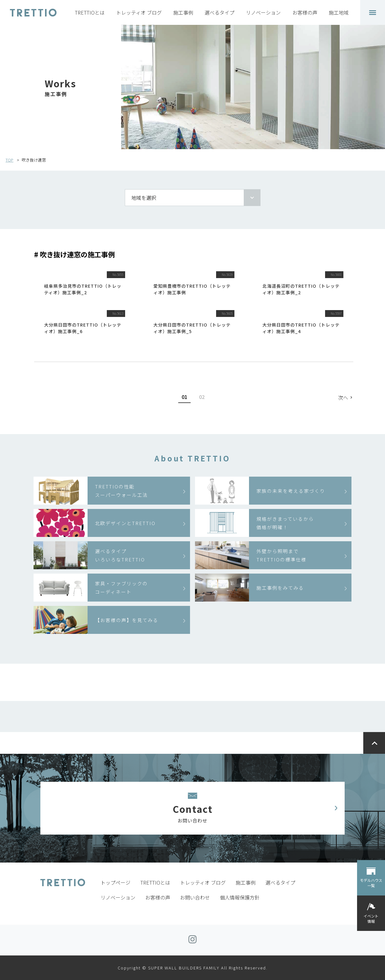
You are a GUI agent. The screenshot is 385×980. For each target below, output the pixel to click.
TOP (9, 160)
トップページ (115, 882)
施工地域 (339, 12)
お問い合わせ (195, 897)
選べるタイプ (220, 12)
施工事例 (183, 12)
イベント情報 (371, 918)
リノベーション (263, 12)
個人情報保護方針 (240, 897)
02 (202, 397)
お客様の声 (305, 12)
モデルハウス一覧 (371, 883)
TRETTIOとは (90, 12)
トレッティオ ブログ (139, 12)
